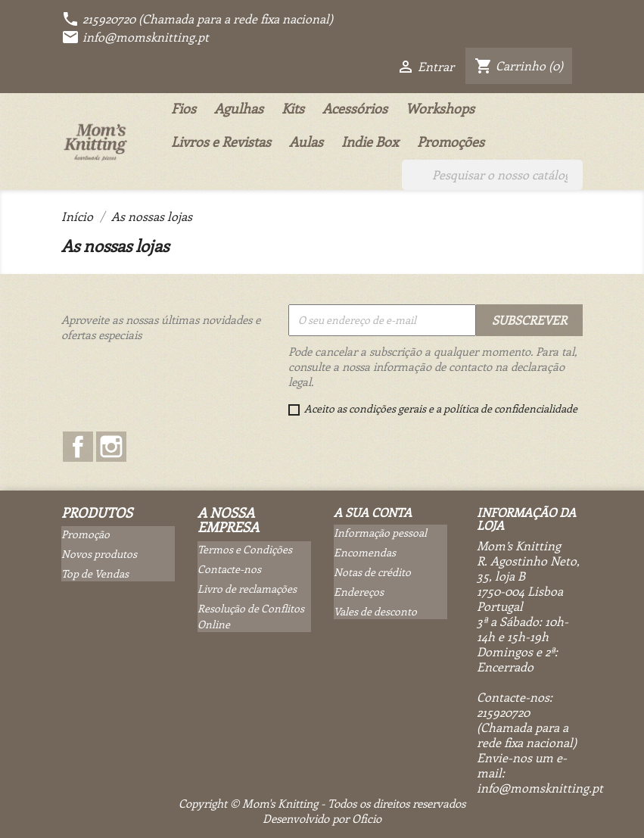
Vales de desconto (375, 611)
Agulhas (239, 108)
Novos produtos (99, 554)
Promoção (86, 534)
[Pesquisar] (492, 175)
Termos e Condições (245, 549)
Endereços (359, 592)
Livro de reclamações (247, 589)
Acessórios (355, 108)
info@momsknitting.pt (135, 37)
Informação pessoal (380, 533)
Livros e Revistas (221, 142)
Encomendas (365, 552)
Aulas (306, 142)
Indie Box (370, 142)
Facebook (78, 447)
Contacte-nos (229, 569)
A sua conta (373, 512)
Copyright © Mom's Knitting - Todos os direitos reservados (322, 803)
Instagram (111, 447)
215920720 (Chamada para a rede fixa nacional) (197, 19)
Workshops (440, 108)
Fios (184, 108)
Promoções (451, 142)
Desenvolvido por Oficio (322, 818)
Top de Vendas (95, 573)
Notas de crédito (372, 572)
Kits (293, 108)
